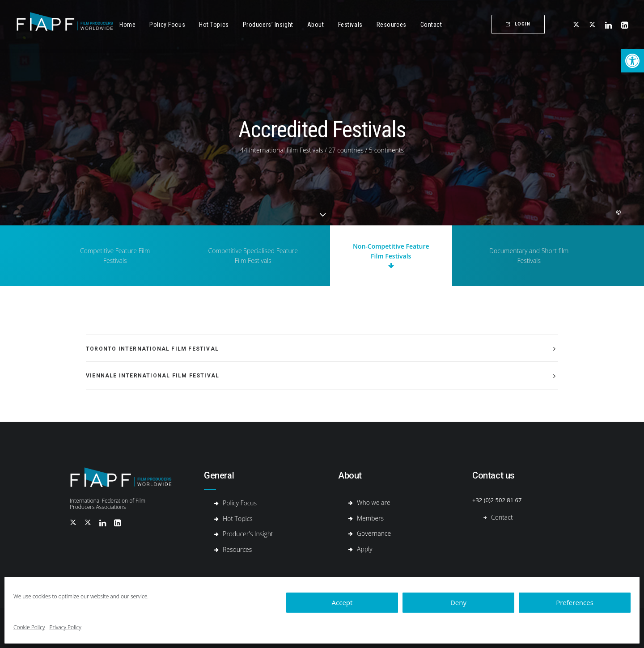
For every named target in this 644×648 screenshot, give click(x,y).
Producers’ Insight (268, 25)
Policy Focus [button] (167, 25)
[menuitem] (127, 24)
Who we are (374, 502)
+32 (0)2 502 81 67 (497, 500)
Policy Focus (240, 503)
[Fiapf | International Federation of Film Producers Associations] (65, 24)
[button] (632, 61)
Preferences (575, 602)
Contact (431, 25)
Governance (374, 533)
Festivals (350, 25)
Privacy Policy (65, 627)
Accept (342, 602)
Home (127, 25)
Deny (458, 602)
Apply (365, 549)
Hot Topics (214, 25)
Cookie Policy (29, 627)
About (316, 25)
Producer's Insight (248, 534)
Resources (392, 25)
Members (370, 518)
